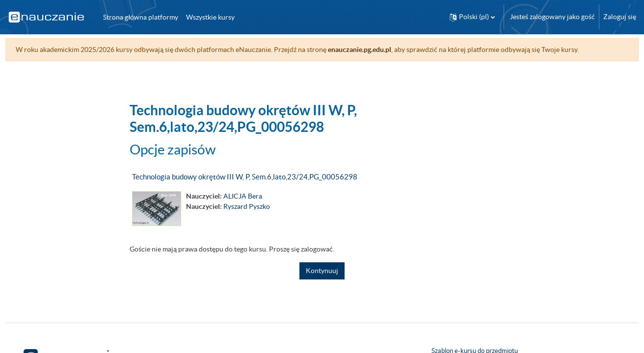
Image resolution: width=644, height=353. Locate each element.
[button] (472, 17)
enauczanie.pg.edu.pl (378, 50)
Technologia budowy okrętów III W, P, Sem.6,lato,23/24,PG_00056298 (245, 177)
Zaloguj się (620, 17)
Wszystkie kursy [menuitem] (210, 17)
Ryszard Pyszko (247, 206)
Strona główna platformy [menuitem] (141, 17)
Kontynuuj (322, 271)
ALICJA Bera (243, 196)
